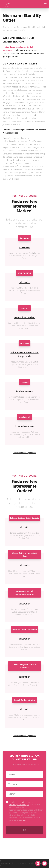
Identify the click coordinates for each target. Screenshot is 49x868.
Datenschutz (26, 802)
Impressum (22, 863)
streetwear (24, 247)
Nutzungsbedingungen (19, 805)
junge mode (24, 356)
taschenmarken (24, 391)
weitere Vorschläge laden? (24, 453)
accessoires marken (24, 317)
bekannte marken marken (24, 352)
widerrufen (21, 820)
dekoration (25, 282)
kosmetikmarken (24, 426)
